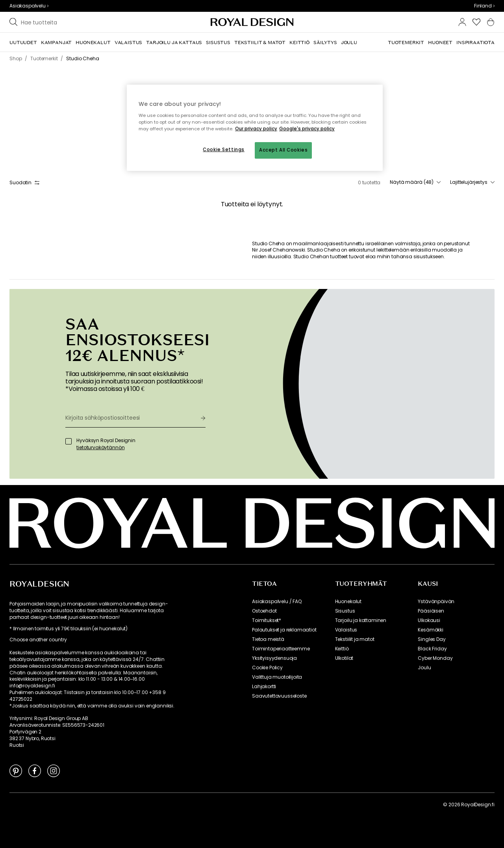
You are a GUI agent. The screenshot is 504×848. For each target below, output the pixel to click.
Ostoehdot (264, 611)
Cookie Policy (267, 668)
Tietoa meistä (268, 639)
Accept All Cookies (283, 150)
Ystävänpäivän (436, 602)
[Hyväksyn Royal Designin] (69, 441)
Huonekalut (348, 602)
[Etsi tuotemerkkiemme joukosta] (83, 22)
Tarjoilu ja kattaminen (361, 620)
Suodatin (24, 182)
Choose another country (38, 640)
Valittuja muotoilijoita (277, 677)
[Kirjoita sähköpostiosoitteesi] (130, 418)
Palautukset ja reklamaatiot (284, 630)
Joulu (424, 668)
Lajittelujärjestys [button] (472, 182)
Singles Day (432, 639)
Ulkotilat (344, 658)
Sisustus (345, 611)
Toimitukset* (267, 620)
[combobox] (484, 6)
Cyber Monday (435, 658)
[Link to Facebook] (35, 770)
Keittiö (342, 649)
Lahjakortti (264, 687)
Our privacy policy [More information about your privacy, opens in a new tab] (256, 129)
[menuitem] (23, 43)
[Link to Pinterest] (16, 770)
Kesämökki (431, 630)
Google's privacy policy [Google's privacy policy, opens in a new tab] (307, 129)
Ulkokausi (429, 620)
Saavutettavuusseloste (279, 696)
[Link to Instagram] (54, 770)
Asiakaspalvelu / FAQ (277, 602)
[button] (484, 6)
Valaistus (346, 630)
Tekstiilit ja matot (355, 639)
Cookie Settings (224, 150)
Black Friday (432, 649)
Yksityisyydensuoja (274, 658)
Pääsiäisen (431, 611)
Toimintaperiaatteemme (281, 649)
